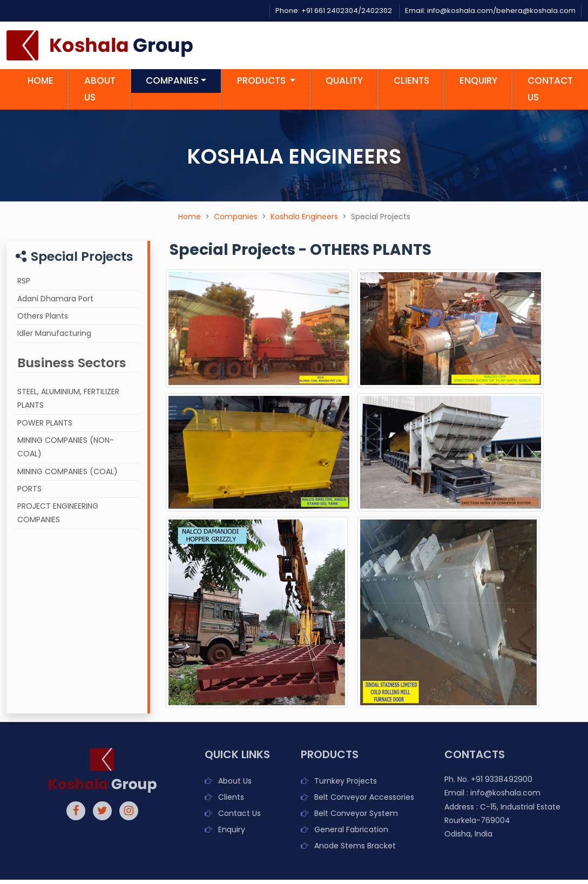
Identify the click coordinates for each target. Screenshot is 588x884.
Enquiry (478, 80)
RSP (24, 281)
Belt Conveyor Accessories (364, 797)
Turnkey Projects (346, 781)
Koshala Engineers (304, 217)
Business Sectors (72, 363)
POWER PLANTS (45, 423)
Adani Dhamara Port (55, 299)
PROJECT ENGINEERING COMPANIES (58, 513)
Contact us (550, 89)
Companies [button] (172, 80)
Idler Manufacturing (54, 333)
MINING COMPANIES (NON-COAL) (66, 447)
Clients (411, 80)
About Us (235, 781)
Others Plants (43, 316)
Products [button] (262, 80)
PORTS (29, 489)
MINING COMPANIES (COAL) (67, 471)
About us (100, 89)
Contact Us (239, 813)
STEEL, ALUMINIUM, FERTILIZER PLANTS (68, 398)
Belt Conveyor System (356, 813)
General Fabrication (351, 829)
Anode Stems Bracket (355, 846)
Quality (344, 80)
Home (40, 80)
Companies (236, 217)
